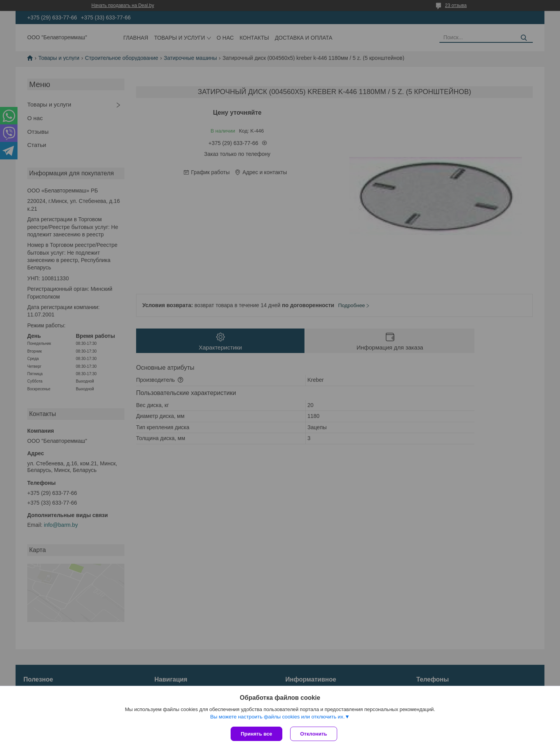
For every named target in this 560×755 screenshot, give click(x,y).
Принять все (256, 734)
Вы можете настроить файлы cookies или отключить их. (277, 717)
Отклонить (314, 734)
